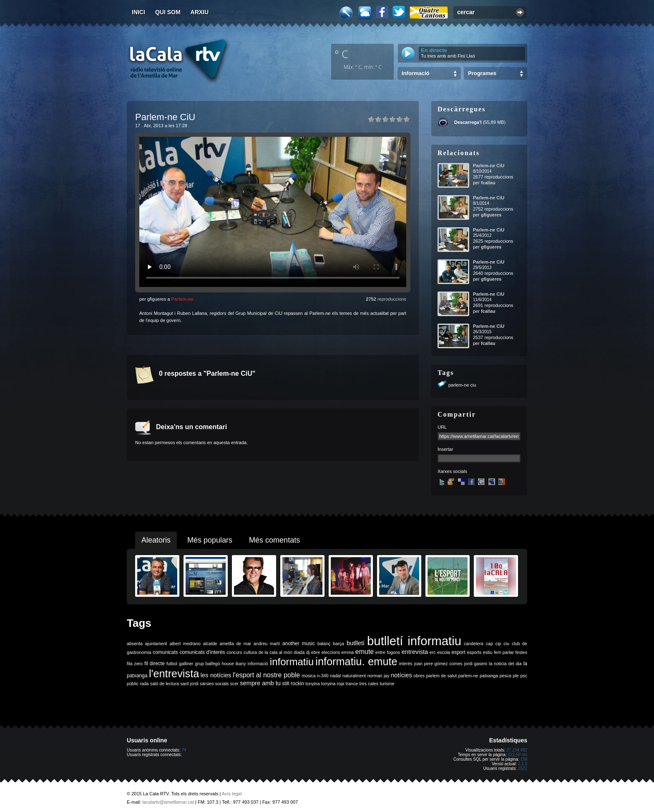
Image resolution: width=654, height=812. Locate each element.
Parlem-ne (182, 299)
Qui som (168, 12)
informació (258, 664)
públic (133, 684)
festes (521, 652)
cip (498, 644)
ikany (241, 664)
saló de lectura (165, 684)
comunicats (165, 652)
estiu (488, 652)
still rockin (293, 684)
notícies (401, 675)
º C (342, 54)
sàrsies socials (214, 684)
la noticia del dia (505, 664)
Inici (138, 12)
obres (419, 676)
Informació (415, 73)
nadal (335, 676)
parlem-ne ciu (462, 385)
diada (299, 652)
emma (348, 652)
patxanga (489, 676)
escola (444, 652)
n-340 (323, 676)
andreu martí (267, 644)
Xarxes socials (452, 471)
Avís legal (232, 794)
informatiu (292, 662)
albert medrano (185, 644)
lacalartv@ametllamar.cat (168, 802)
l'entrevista (174, 674)
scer (234, 684)
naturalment (354, 676)
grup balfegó (207, 664)
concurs (234, 652)
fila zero (135, 664)
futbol (172, 664)
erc (433, 652)
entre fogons (388, 652)
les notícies (216, 675)
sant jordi (190, 684)
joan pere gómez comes (438, 664)
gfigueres (491, 215)
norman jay (379, 676)
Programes (482, 73)
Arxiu (200, 12)
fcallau (488, 183)
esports (474, 652)
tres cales (369, 684)
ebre (316, 652)
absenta (135, 644)
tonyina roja (333, 684)
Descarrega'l (468, 122)
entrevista (415, 652)
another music (299, 644)
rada (144, 684)
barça (338, 644)
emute (365, 652)
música (309, 676)
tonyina (312, 684)
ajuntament (156, 644)
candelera (474, 644)
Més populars (210, 540)
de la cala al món (275, 652)
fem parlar (504, 652)
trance (352, 684)
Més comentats (274, 540)
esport (458, 652)
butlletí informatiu (414, 641)
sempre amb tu (260, 683)
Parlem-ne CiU (489, 166)
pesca (506, 676)
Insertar (445, 449)
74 (184, 750)
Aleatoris (156, 540)
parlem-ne (468, 676)
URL (442, 427)
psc (524, 676)
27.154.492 (517, 750)
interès (406, 664)
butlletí (356, 643)
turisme (387, 684)
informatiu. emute (356, 661)
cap (489, 644)
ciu (506, 644)
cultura (250, 652)
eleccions (331, 652)
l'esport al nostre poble (266, 675)
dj (308, 652)
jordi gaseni (476, 664)
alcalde (210, 644)
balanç (324, 644)
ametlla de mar (235, 644)
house (228, 664)
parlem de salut (441, 676)
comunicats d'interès (202, 652)
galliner (186, 664)
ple (516, 676)
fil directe (155, 664)
